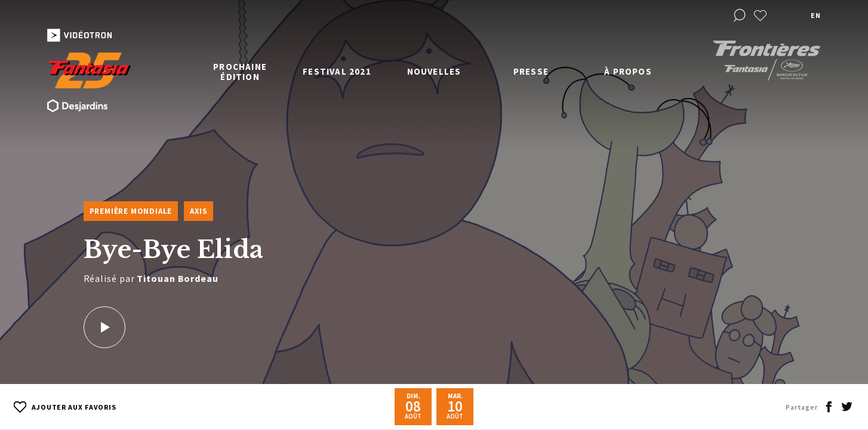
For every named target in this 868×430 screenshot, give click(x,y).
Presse (531, 71)
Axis (198, 211)
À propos (628, 71)
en (815, 15)
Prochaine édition (240, 72)
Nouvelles (434, 71)
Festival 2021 (337, 71)
